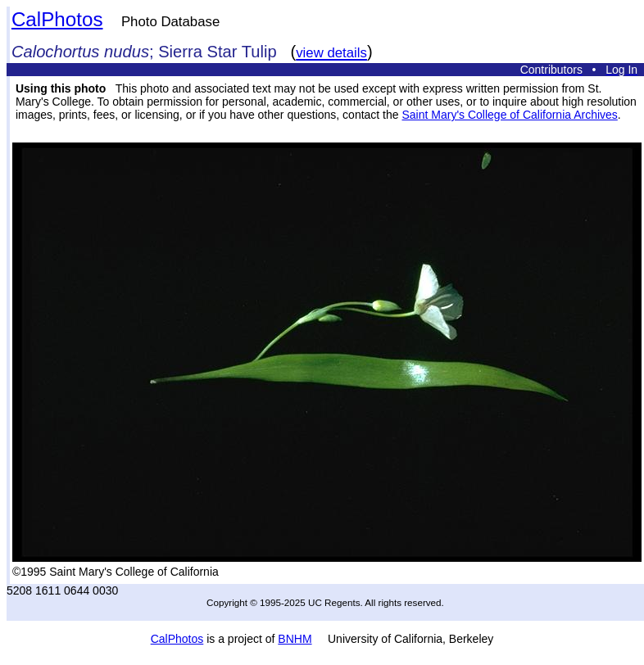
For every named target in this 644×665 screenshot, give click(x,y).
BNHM (295, 639)
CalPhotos (57, 19)
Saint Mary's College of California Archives (509, 115)
